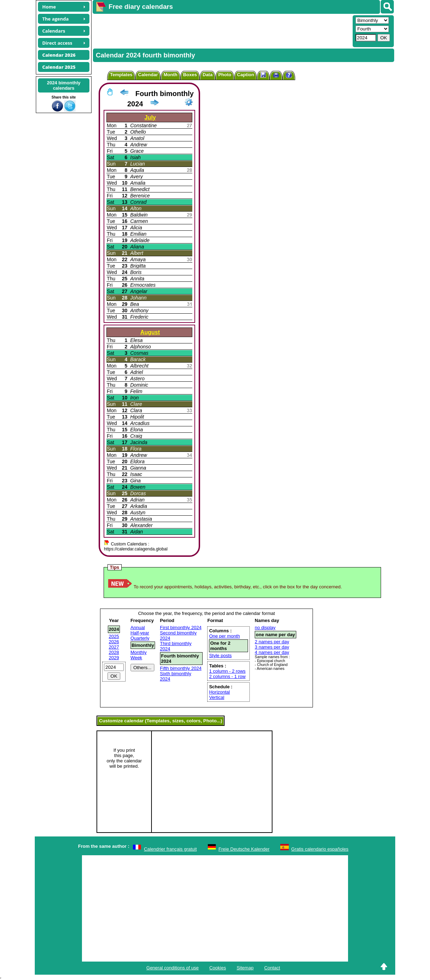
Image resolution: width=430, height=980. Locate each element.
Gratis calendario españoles (320, 849)
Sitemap (245, 968)
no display (265, 628)
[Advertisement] (222, 30)
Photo (225, 75)
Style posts (220, 656)
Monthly (139, 652)
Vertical (217, 697)
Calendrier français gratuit (170, 849)
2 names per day (272, 642)
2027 (114, 647)
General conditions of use (173, 968)
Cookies (218, 968)
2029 (114, 658)
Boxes (190, 75)
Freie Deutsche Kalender (244, 849)
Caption (246, 75)
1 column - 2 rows (227, 671)
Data (208, 75)
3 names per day (272, 647)
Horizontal (219, 692)
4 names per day (272, 652)
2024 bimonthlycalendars (64, 85)
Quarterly (140, 638)
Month (170, 75)
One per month (224, 636)
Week (136, 658)
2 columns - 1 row (227, 676)
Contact (272, 968)
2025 (114, 636)
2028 (114, 652)
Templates (121, 75)
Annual (138, 628)
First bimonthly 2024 (181, 628)
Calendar (148, 75)
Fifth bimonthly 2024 (181, 668)
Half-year (140, 633)
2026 (114, 642)
